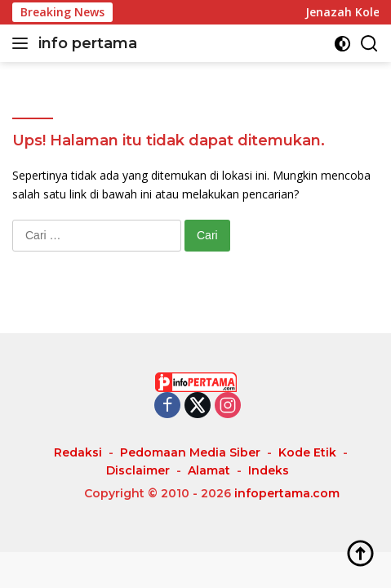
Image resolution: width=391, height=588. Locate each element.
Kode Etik (307, 452)
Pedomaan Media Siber (190, 452)
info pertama (88, 43)
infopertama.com (287, 493)
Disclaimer (138, 470)
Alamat (209, 470)
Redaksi (78, 452)
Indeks (269, 470)
